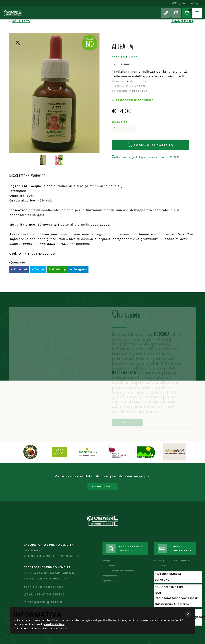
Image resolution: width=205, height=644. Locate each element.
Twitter (34, 265)
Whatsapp (51, 265)
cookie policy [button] (53, 625)
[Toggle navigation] (197, 11)
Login (196, 3)
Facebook (18, 265)
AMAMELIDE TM (185, 21)
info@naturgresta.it (44, 591)
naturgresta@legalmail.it (49, 604)
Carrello (109, 558)
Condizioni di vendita (119, 563)
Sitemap (160, 558)
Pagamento (111, 568)
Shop (106, 554)
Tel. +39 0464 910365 (45, 585)
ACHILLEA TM (19, 21)
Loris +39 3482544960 (45, 578)
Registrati (181, 3)
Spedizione (111, 572)
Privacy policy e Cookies (172, 553)
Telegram (69, 265)
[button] (188, 614)
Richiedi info (102, 482)
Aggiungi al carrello (151, 142)
